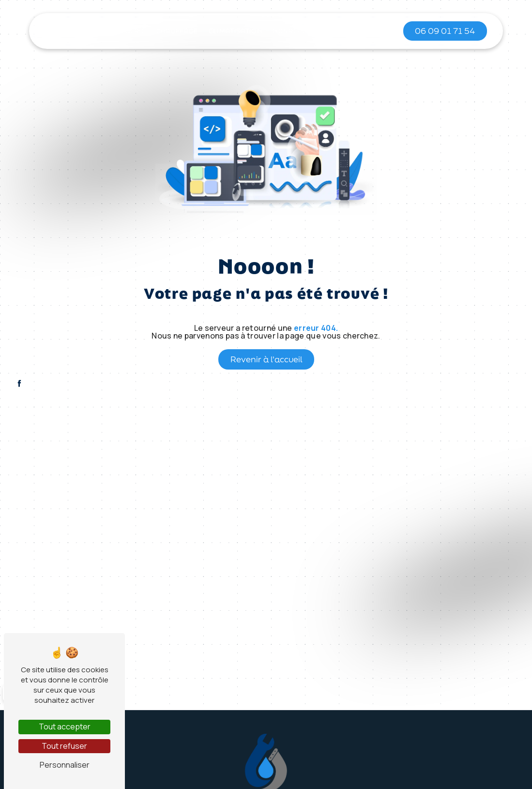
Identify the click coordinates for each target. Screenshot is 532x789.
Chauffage (177, 31)
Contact (365, 31)
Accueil (80, 31)
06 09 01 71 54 (445, 31)
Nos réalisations (305, 31)
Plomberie (125, 31)
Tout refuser (64, 746)
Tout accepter (65, 727)
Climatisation (235, 31)
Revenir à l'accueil (266, 359)
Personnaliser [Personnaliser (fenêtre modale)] (65, 765)
